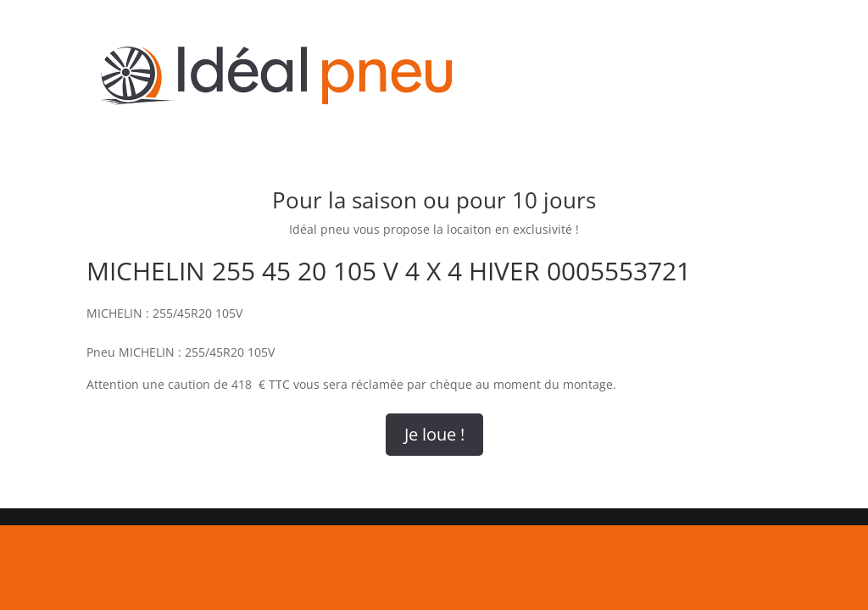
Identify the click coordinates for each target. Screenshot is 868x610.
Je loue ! (434, 434)
